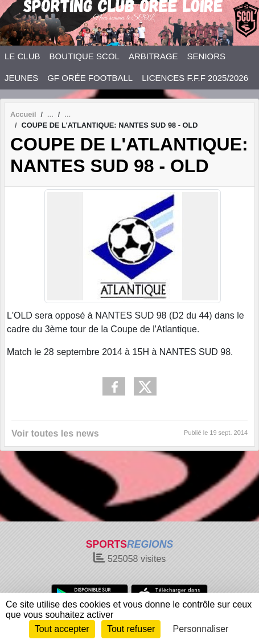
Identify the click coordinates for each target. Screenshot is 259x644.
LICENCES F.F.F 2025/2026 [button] (195, 78)
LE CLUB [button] (22, 56)
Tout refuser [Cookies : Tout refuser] (131, 629)
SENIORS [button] (207, 56)
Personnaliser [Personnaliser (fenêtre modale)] (201, 629)
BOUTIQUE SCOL (85, 56)
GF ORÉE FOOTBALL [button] (90, 78)
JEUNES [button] (21, 78)
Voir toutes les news (55, 433)
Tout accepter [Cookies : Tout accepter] (62, 629)
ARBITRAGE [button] (153, 56)
